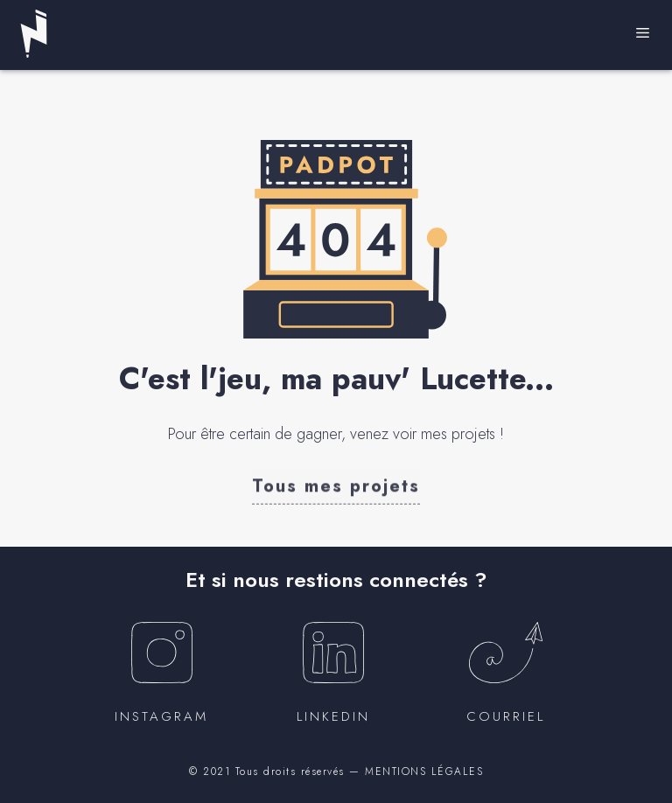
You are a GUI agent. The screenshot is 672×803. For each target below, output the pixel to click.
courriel (506, 716)
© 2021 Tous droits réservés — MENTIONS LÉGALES (336, 772)
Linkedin (333, 716)
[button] (336, 486)
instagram (161, 716)
